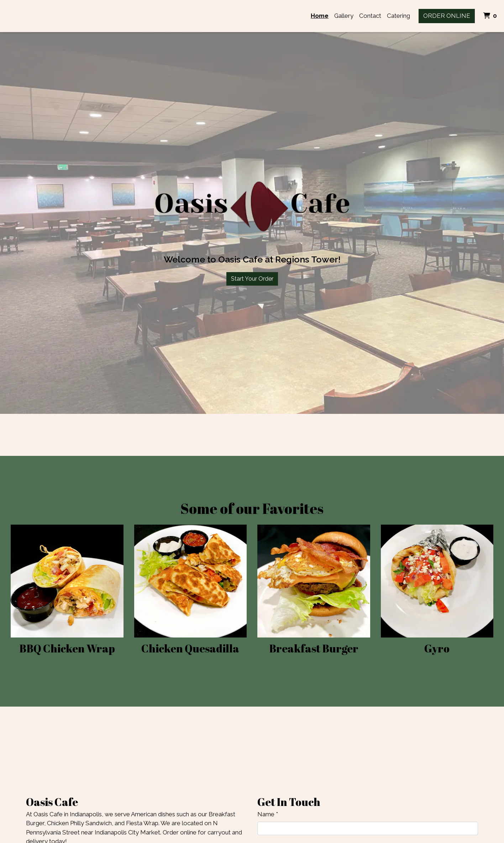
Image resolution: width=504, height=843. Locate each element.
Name (266, 814)
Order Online (447, 16)
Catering (398, 16)
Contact (370, 16)
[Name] (368, 828)
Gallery (344, 16)
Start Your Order (252, 279)
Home (320, 16)
